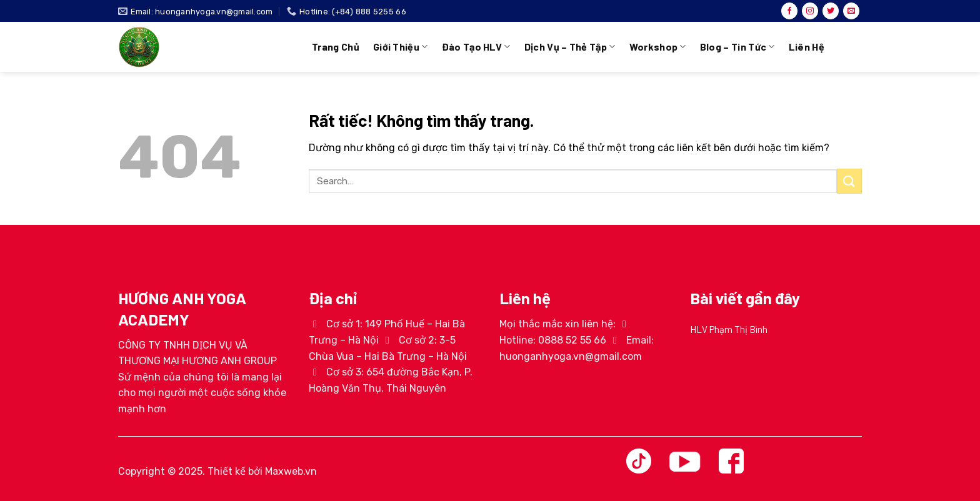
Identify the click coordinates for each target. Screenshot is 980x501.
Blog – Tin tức (737, 47)
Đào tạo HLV (476, 47)
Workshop (658, 47)
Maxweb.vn (291, 471)
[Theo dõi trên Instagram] (810, 11)
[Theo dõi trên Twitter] (831, 11)
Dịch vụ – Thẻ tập (570, 47)
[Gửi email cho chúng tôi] (851, 11)
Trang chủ (336, 47)
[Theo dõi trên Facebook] (789, 11)
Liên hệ (807, 47)
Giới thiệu (401, 47)
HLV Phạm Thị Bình (729, 329)
